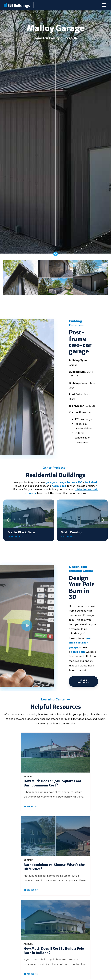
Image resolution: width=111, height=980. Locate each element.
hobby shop (59, 486)
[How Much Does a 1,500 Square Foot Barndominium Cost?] (55, 753)
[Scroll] (55, 255)
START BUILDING (83, 681)
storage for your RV (69, 482)
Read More (31, 807)
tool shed (91, 482)
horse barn (78, 652)
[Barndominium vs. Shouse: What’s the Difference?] (55, 836)
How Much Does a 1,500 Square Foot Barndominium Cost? (53, 783)
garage (50, 482)
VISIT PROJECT (16, 537)
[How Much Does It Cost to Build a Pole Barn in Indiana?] (55, 920)
